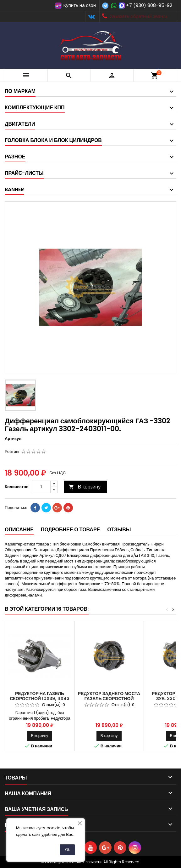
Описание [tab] (19, 530)
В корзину (85, 487)
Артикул (13, 439)
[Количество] (41, 487)
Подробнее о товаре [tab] (70, 530)
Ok (67, 850)
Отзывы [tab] (119, 530)
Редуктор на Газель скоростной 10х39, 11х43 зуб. (40, 699)
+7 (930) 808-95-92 (149, 5)
